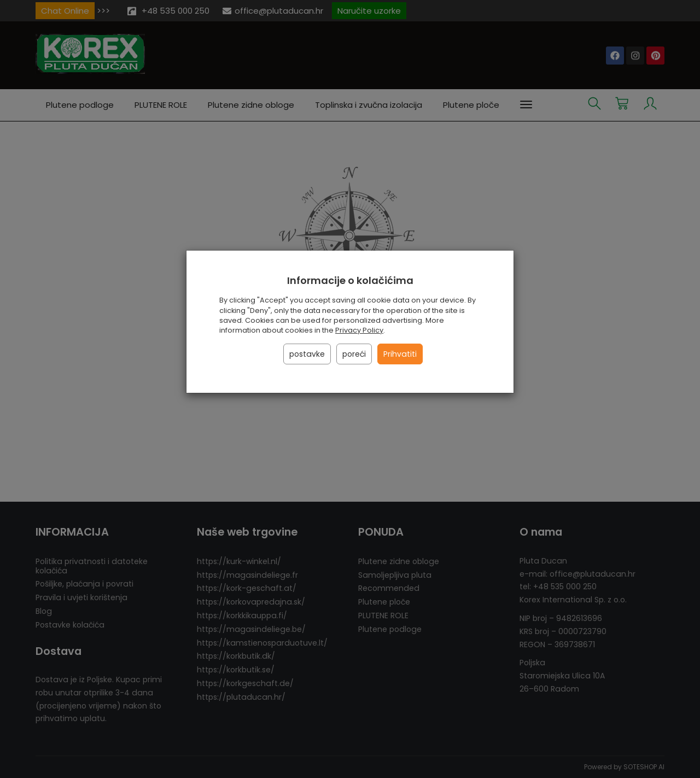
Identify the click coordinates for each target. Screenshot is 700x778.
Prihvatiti (400, 354)
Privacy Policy (359, 330)
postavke (307, 354)
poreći (354, 354)
